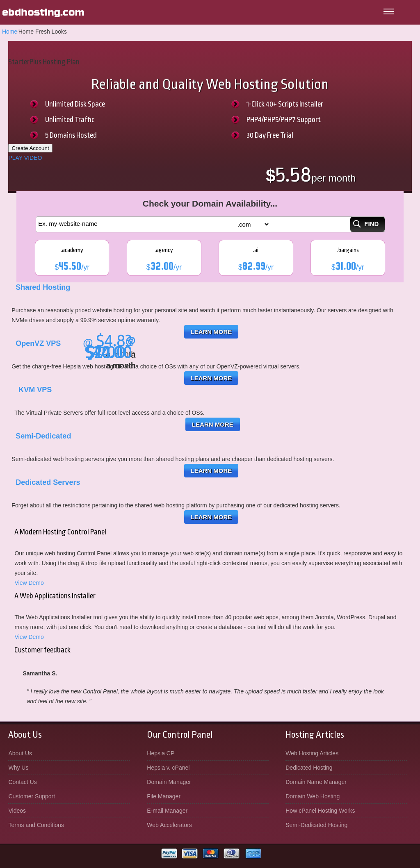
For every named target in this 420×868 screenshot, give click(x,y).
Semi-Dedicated (43, 436)
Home (10, 32)
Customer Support (32, 796)
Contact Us (22, 782)
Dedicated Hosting (309, 768)
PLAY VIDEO (25, 158)
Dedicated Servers (48, 482)
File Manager (164, 796)
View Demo (29, 583)
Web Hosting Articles (312, 753)
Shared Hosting (43, 287)
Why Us (18, 768)
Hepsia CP (161, 753)
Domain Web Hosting (313, 796)
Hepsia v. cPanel (168, 768)
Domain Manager (169, 782)
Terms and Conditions (36, 825)
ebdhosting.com (43, 12)
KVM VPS (35, 390)
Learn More (211, 332)
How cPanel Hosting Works (320, 811)
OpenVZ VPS (38, 343)
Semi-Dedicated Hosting (316, 825)
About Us (20, 753)
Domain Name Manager (316, 782)
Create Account (30, 148)
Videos (17, 811)
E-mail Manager (167, 811)
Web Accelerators (169, 825)
